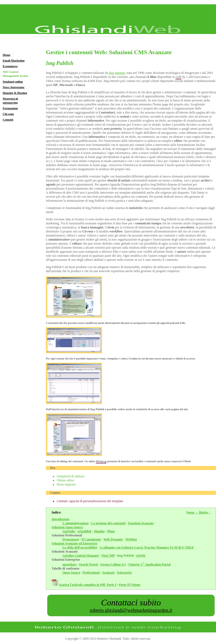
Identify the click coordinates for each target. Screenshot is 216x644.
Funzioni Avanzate (141, 523)
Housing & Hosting (15, 93)
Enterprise (125, 573)
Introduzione (60, 519)
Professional (91, 573)
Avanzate (108, 573)
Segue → (192, 512)
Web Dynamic (113, 539)
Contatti (8, 119)
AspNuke (69, 531)
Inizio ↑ (205, 512)
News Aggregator (14, 87)
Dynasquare (71, 539)
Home (6, 55)
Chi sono (8, 114)
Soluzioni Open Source (67, 527)
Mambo (99, 531)
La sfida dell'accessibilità (80, 547)
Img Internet (117, 73)
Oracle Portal (88, 564)
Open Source (71, 573)
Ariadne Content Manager (81, 556)
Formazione (10, 108)
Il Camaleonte (91, 539)
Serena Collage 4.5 (113, 564)
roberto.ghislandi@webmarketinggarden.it (131, 610)
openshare (69, 564)
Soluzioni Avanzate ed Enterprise (74, 543)
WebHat (131, 539)
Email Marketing (14, 60)
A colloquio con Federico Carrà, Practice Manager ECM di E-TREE (147, 547)
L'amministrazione (75, 523)
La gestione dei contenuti (108, 523)
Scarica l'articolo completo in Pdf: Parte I (88, 585)
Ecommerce (10, 66)
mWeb (141, 556)
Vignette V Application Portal (149, 564)
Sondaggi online (13, 81)
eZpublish (84, 531)
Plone (111, 531)
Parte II (124, 585)
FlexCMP (108, 556)
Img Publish (125, 556)
